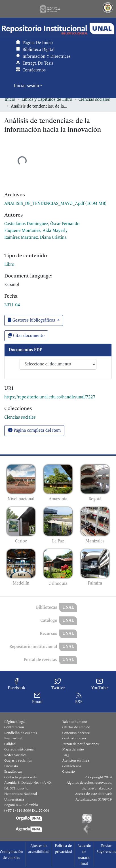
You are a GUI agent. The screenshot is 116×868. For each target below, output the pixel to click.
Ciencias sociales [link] (94, 99)
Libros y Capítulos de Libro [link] (47, 99)
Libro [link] (9, 265)
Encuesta (11, 766)
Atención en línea (76, 760)
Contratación (14, 727)
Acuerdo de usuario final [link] (84, 855)
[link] (55, 204)
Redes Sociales (15, 755)
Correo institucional (19, 749)
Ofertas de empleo (76, 727)
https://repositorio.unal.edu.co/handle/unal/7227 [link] (50, 397)
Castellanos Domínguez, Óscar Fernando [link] (42, 224)
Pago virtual (13, 738)
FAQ (66, 755)
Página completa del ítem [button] (34, 430)
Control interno (74, 738)
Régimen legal (15, 722)
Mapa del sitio (73, 749)
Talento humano (75, 722)
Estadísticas (13, 772)
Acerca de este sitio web (93, 794)
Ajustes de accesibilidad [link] (39, 849)
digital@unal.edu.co (97, 788)
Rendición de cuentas (21, 733)
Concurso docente (76, 733)
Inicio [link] (10, 99)
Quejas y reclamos (18, 760)
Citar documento (26, 336)
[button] (58, 29)
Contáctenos (72, 766)
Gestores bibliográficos (32, 320)
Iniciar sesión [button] (27, 86)
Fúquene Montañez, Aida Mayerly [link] (36, 231)
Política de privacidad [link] (63, 849)
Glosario (69, 772)
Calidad (10, 744)
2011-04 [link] (12, 305)
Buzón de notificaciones (81, 744)
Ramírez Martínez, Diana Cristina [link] (35, 237)
